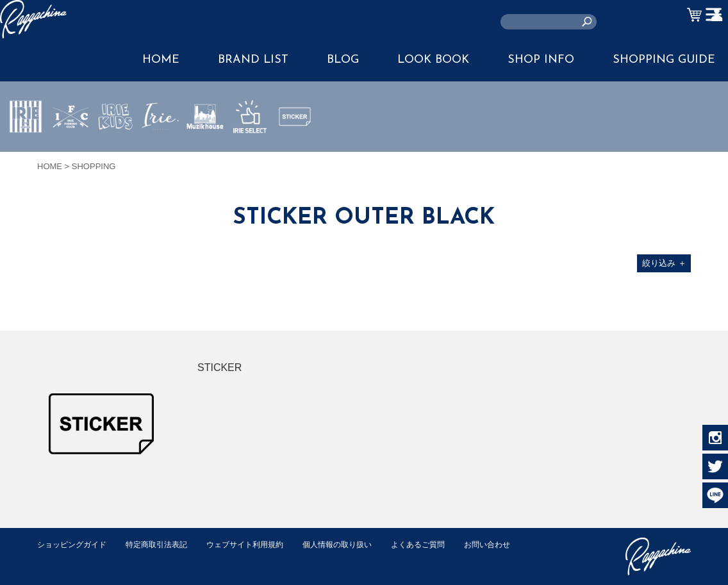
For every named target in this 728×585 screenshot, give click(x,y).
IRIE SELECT (250, 154)
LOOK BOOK (433, 60)
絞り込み (664, 263)
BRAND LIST (253, 60)
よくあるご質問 (443, 544)
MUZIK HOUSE (205, 154)
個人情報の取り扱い (357, 544)
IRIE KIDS (116, 154)
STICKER (295, 147)
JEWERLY (160, 147)
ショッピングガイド (75, 544)
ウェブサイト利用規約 (259, 544)
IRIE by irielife (26, 154)
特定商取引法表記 (165, 544)
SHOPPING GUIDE (664, 60)
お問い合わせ (62, 558)
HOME (161, 60)
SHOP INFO (541, 60)
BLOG (343, 60)
